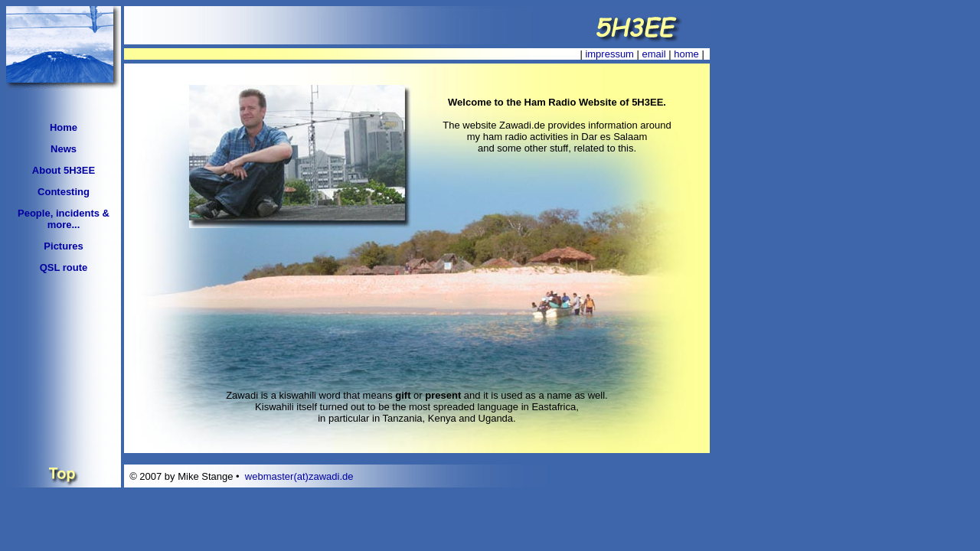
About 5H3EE (64, 170)
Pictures (63, 246)
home (686, 54)
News (64, 149)
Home (64, 127)
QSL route (64, 267)
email (654, 54)
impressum (609, 54)
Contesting (64, 192)
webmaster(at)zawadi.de (299, 476)
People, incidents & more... (64, 219)
